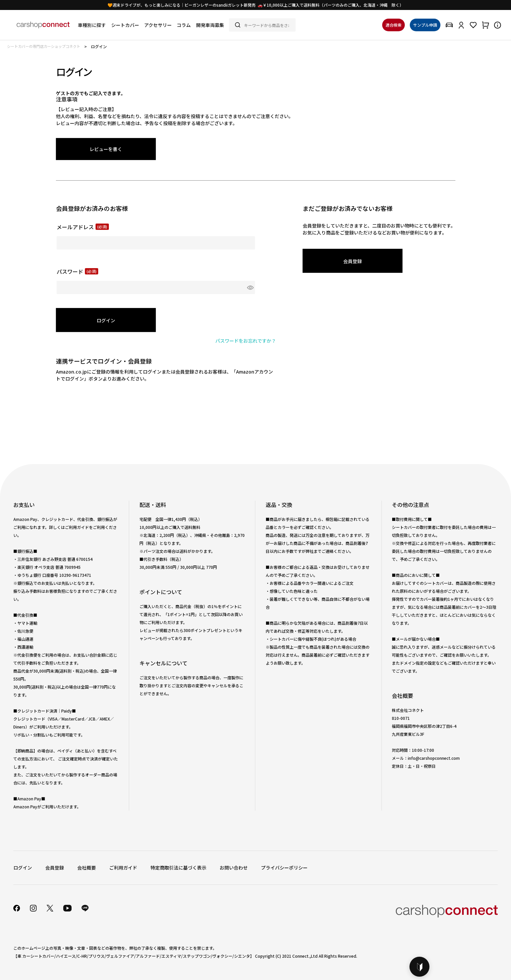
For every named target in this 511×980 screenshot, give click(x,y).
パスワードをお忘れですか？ (246, 341)
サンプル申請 (425, 25)
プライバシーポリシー (284, 868)
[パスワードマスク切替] (250, 287)
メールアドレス (83, 227)
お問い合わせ (234, 868)
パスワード (77, 271)
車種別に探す (92, 25)
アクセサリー (158, 25)
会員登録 (55, 868)
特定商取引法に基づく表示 (178, 868)
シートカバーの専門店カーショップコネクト (44, 46)
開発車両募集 (210, 25)
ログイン (23, 868)
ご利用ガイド (123, 868)
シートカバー (125, 25)
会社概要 (87, 868)
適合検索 (393, 25)
